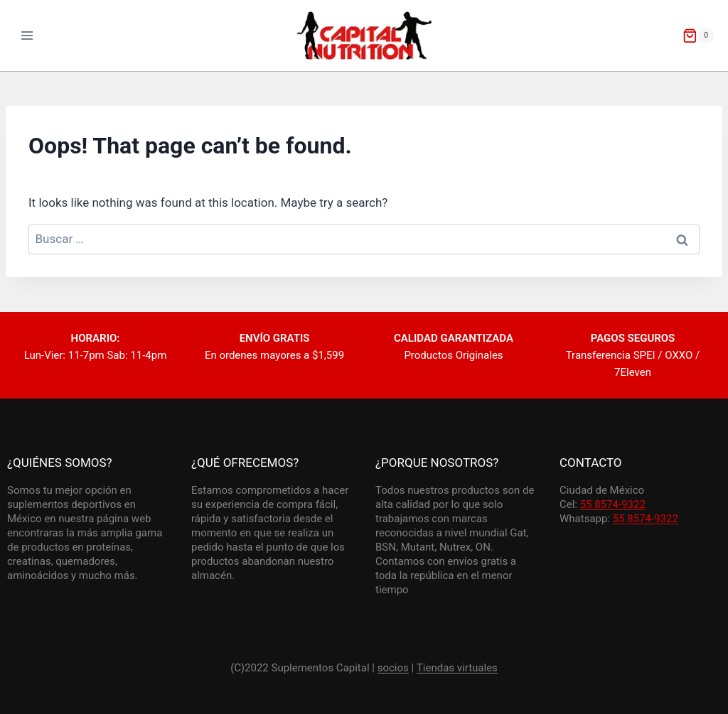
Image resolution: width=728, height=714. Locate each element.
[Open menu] (27, 35)
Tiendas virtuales (457, 668)
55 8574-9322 (613, 504)
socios (393, 668)
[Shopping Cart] (698, 36)
